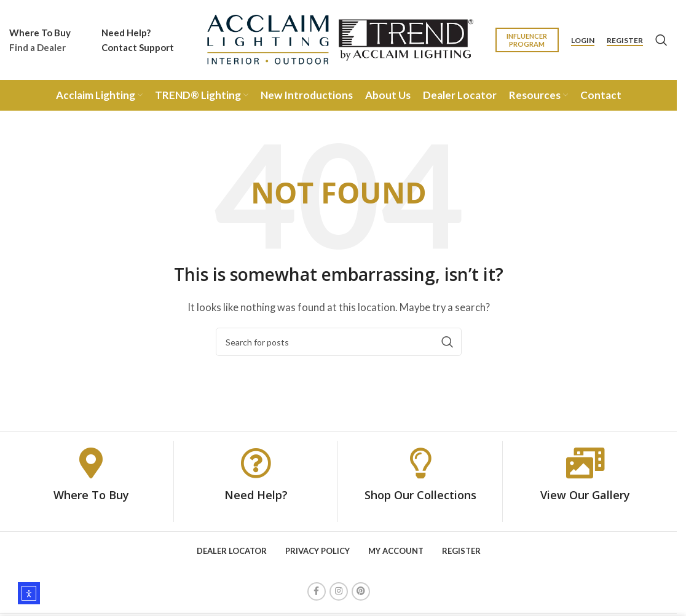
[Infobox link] (40, 40)
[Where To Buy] (91, 463)
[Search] (661, 40)
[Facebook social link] (317, 591)
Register (625, 41)
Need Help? (256, 495)
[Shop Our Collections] (420, 463)
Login (583, 41)
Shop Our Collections (420, 495)
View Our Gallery (585, 495)
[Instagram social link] (339, 591)
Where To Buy (91, 495)
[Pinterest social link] (361, 591)
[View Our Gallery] (585, 463)
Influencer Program (527, 40)
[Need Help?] (256, 463)
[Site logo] (339, 39)
